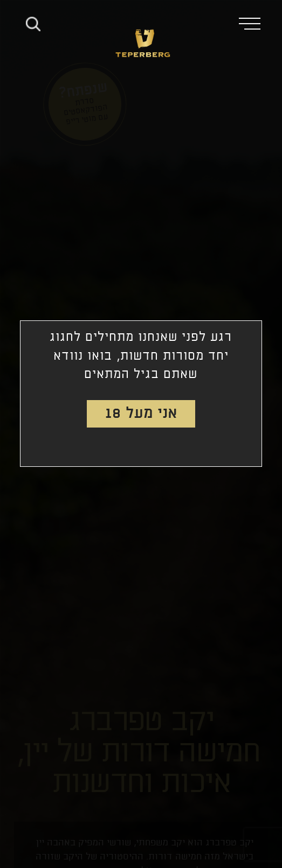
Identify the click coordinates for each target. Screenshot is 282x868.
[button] (254, 23)
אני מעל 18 (141, 414)
